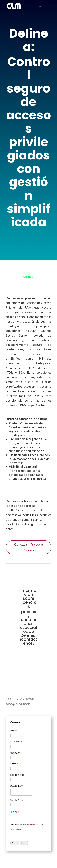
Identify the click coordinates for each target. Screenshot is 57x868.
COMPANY (15, 753)
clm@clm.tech (18, 704)
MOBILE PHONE (18, 775)
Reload (15, 812)
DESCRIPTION (17, 786)
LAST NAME (16, 742)
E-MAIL (14, 764)
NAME (14, 731)
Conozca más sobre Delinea (28, 547)
